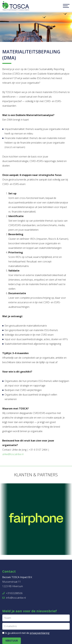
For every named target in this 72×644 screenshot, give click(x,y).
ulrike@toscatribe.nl (13, 454)
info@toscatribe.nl (14, 598)
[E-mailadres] (36, 626)
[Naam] (36, 618)
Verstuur (12, 641)
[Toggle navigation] (66, 6)
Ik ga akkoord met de (27, 633)
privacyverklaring (40, 633)
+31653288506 (12, 593)
